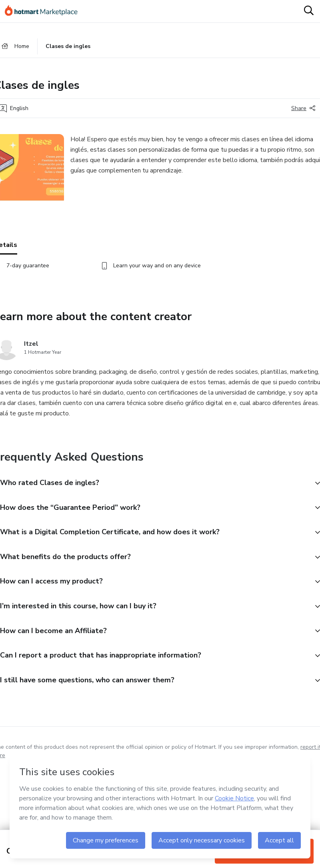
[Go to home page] (45, 11)
